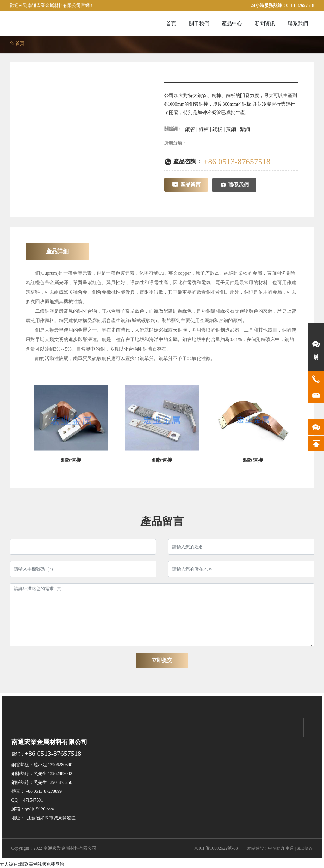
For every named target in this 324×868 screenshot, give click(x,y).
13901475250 (60, 782)
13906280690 (60, 765)
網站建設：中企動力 (266, 848)
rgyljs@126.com (39, 809)
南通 (290, 848)
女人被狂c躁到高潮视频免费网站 (32, 864)
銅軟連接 (71, 460)
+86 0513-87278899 (44, 791)
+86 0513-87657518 (237, 162)
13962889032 (60, 774)
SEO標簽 (305, 848)
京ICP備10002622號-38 (216, 848)
